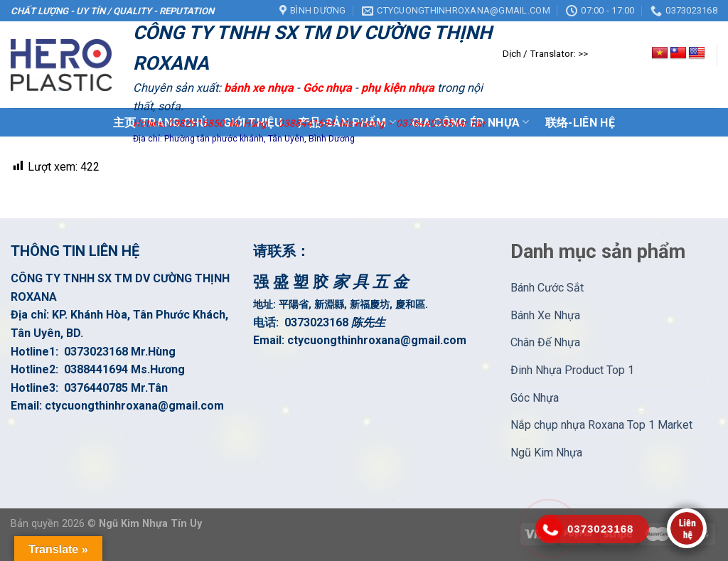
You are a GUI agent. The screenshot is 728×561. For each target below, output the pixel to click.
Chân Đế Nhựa (545, 342)
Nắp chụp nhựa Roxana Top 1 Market (601, 425)
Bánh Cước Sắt (547, 288)
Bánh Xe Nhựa (545, 315)
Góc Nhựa (535, 398)
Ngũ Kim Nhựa (546, 453)
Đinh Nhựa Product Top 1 (572, 370)
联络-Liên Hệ (580, 123)
